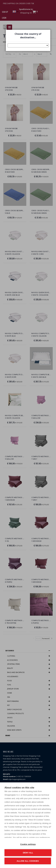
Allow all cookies (28, 861)
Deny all (28, 853)
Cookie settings (28, 844)
